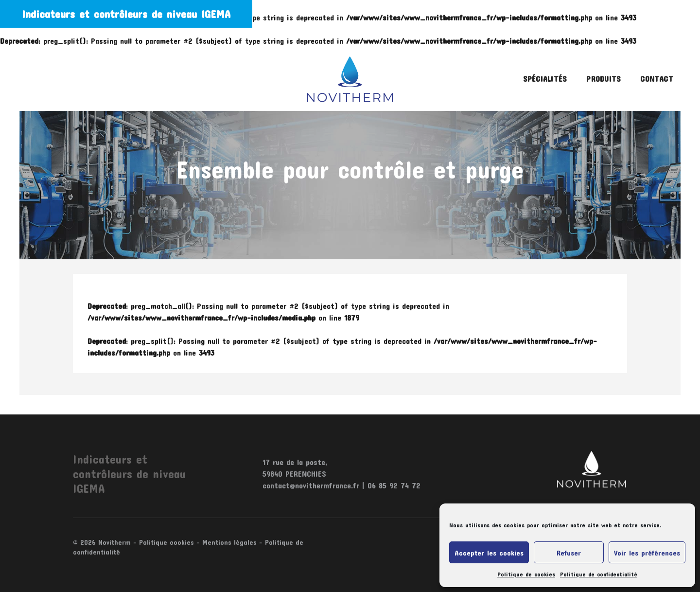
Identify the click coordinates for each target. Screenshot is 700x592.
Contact (657, 79)
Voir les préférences (647, 553)
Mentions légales (229, 542)
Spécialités (545, 79)
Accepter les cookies (489, 553)
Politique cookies (166, 542)
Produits (604, 79)
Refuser (569, 553)
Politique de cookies (526, 574)
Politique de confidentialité (599, 574)
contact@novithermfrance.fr (311, 485)
